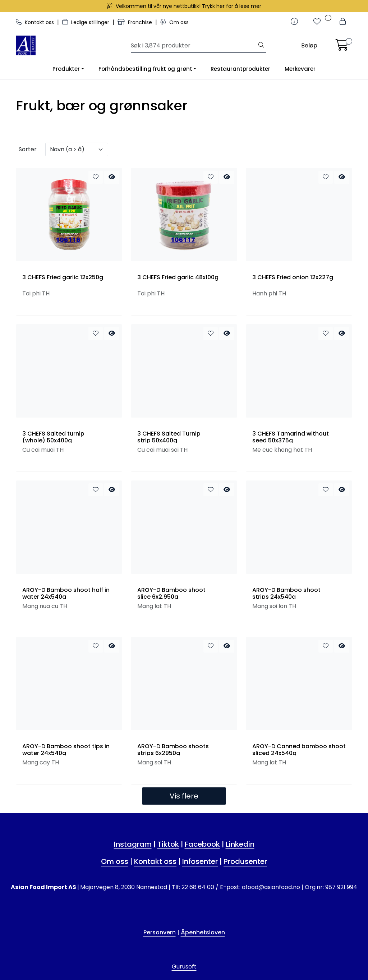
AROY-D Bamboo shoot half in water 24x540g (66, 593)
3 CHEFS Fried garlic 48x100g (178, 277)
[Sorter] (77, 149)
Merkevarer (300, 69)
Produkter (66, 69)
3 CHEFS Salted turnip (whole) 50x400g (53, 437)
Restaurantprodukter (240, 69)
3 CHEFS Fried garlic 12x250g (63, 277)
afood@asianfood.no (271, 887)
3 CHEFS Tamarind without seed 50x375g (291, 437)
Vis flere (184, 796)
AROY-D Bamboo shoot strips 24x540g (286, 593)
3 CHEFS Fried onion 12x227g (293, 277)
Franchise (135, 22)
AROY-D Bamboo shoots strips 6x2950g (173, 750)
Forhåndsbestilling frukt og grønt (145, 69)
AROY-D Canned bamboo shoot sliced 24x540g (299, 750)
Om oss (174, 22)
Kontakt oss (36, 22)
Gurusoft (184, 967)
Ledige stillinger (86, 22)
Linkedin (240, 844)
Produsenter (245, 861)
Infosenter (200, 861)
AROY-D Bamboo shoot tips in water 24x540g (66, 750)
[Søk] (194, 46)
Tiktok (168, 844)
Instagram (133, 844)
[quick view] (112, 177)
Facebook (202, 844)
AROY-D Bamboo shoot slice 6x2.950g (171, 593)
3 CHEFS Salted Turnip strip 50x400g (169, 437)
